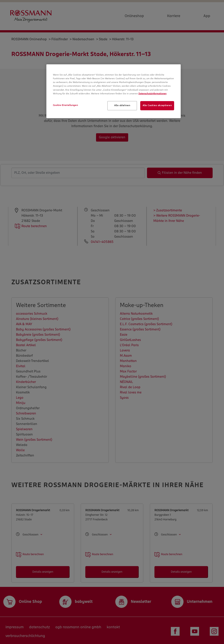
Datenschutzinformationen (152, 94)
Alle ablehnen (122, 105)
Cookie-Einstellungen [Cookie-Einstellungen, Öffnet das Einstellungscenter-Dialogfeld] (65, 105)
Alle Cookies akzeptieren (157, 105)
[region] (114, 91)
